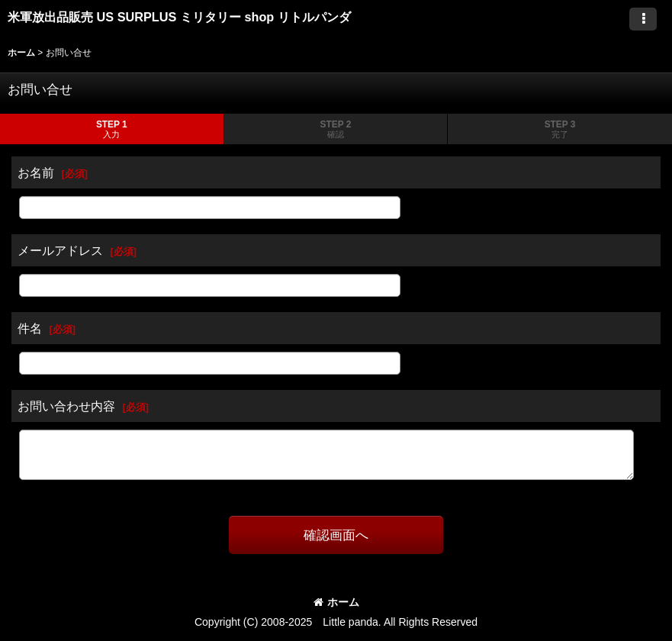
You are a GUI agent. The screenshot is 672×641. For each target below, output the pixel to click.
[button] (643, 19)
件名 (30, 328)
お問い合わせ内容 (66, 406)
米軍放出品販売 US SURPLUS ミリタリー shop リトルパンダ (179, 17)
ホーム (336, 602)
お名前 (36, 172)
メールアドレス (60, 250)
